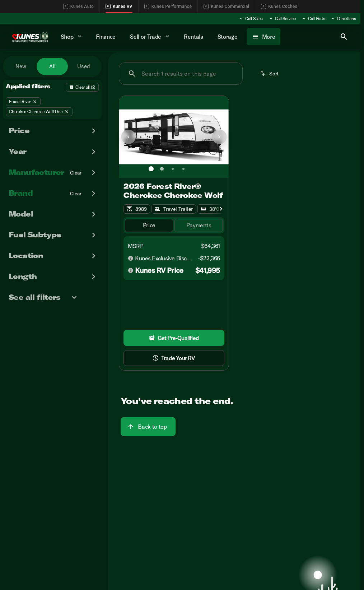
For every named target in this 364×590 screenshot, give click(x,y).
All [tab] (52, 66)
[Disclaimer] (131, 258)
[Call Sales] (251, 19)
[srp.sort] (270, 74)
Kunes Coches (279, 6)
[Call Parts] (313, 19)
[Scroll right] (221, 209)
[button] (127, 137)
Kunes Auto (78, 6)
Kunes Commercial (226, 6)
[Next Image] (219, 137)
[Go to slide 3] (173, 169)
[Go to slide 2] (162, 169)
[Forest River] (23, 102)
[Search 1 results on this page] (181, 74)
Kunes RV (119, 6)
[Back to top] (148, 427)
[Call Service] (282, 19)
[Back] (82, 87)
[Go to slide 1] (151, 169)
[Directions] (343, 19)
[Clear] (76, 173)
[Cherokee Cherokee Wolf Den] (39, 112)
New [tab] (21, 66)
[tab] (149, 225)
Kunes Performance (168, 6)
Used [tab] (84, 66)
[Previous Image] (129, 137)
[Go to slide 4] (183, 169)
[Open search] (344, 37)
